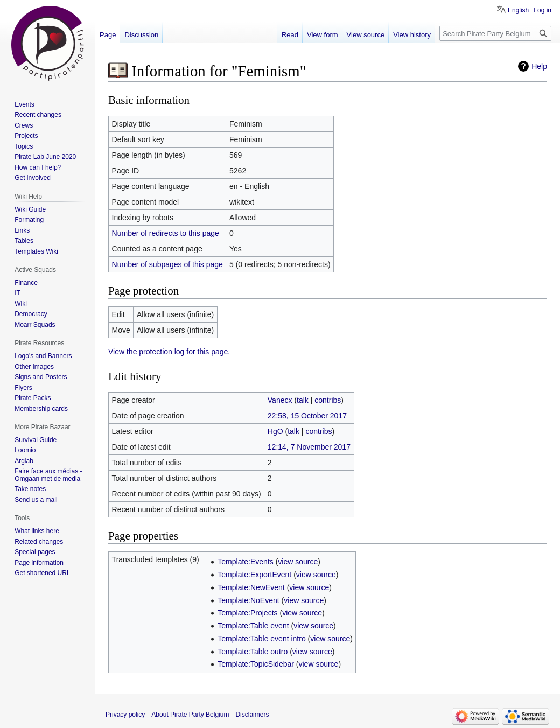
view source (298, 562)
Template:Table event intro (261, 639)
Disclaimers (252, 715)
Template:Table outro (253, 652)
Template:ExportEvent (254, 575)
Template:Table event (253, 626)
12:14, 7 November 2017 (309, 447)
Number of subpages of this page (167, 264)
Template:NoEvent (248, 600)
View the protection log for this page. (169, 352)
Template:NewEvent (251, 587)
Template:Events (246, 562)
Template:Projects (247, 613)
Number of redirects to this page (166, 233)
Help (539, 66)
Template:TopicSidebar (256, 664)
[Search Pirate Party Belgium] (495, 33)
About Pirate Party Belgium (190, 715)
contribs (328, 400)
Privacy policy (125, 715)
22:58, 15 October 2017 (307, 416)
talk (303, 400)
